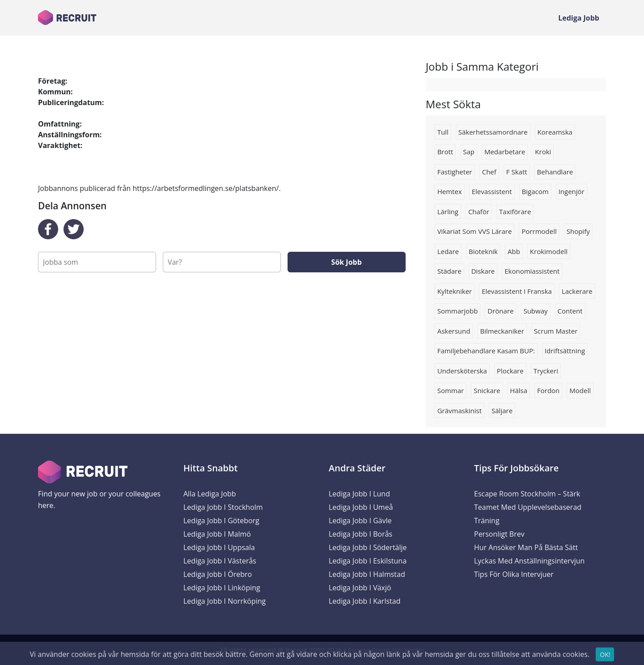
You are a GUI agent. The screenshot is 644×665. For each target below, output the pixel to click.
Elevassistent (492, 191)
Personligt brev (499, 534)
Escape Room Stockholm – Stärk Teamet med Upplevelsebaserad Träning (528, 507)
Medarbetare (505, 152)
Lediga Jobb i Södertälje (368, 547)
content (570, 311)
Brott (445, 152)
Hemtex (450, 191)
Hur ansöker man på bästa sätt (526, 547)
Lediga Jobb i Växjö (360, 588)
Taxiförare (515, 212)
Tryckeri (546, 371)
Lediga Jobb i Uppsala (219, 547)
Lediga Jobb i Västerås (220, 561)
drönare (500, 311)
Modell (580, 390)
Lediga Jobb (579, 18)
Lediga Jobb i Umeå (361, 507)
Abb (514, 251)
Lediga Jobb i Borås (360, 534)
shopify (578, 231)
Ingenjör (572, 191)
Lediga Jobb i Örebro (218, 574)
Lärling (448, 212)
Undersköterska (462, 371)
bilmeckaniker (502, 331)
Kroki (543, 152)
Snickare (487, 390)
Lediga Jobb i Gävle (360, 521)
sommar (451, 390)
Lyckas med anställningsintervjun (529, 561)
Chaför (479, 212)
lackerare (577, 291)
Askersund (454, 331)
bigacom (535, 191)
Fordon (548, 390)
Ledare (448, 251)
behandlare (555, 172)
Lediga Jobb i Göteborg (221, 521)
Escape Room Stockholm (386, 650)
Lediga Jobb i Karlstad (364, 601)
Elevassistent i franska (517, 291)
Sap (469, 152)
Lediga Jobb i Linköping (222, 588)
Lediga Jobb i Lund (359, 494)
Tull (443, 132)
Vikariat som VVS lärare (475, 231)
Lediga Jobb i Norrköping (225, 601)
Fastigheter (455, 172)
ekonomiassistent (532, 271)
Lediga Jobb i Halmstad (367, 574)
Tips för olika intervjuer (514, 574)
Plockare (510, 371)
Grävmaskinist (460, 411)
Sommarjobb (458, 311)
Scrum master (556, 331)
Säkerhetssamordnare (493, 132)
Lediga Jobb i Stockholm (223, 507)
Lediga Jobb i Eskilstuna (368, 561)
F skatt (517, 172)
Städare (449, 271)
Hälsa (519, 390)
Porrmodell (539, 231)
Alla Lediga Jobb (210, 494)
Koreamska (555, 132)
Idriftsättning (565, 351)
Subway (535, 311)
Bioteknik (483, 251)
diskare (483, 271)
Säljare (502, 411)
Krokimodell (549, 251)
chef (489, 172)
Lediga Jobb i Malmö (217, 534)
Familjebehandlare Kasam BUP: (486, 351)
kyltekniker (455, 291)
